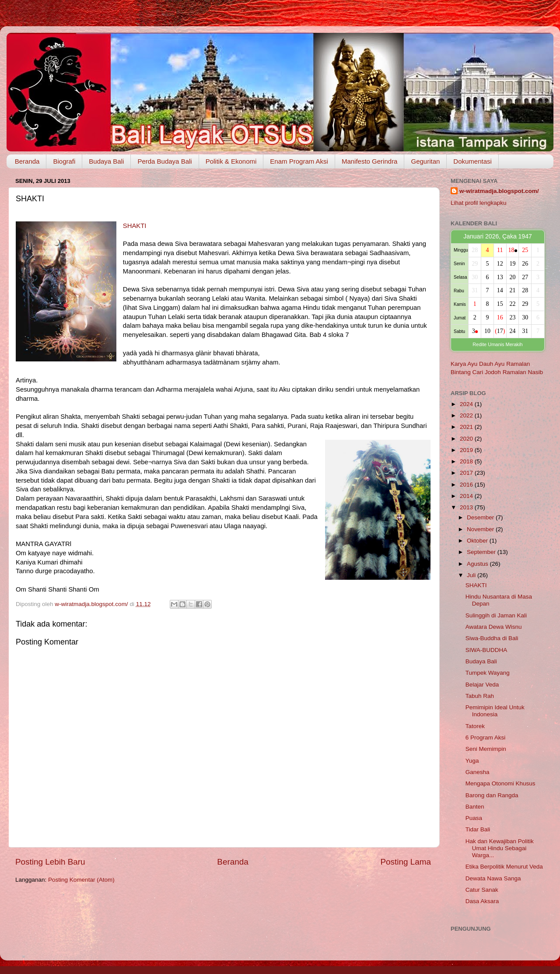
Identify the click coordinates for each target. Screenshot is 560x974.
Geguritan (425, 161)
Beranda (27, 161)
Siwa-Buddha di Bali (492, 638)
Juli (472, 575)
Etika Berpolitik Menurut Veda (504, 867)
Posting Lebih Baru (50, 862)
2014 (467, 496)
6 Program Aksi (486, 738)
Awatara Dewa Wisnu (494, 627)
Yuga (472, 761)
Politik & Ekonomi (231, 161)
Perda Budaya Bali (164, 161)
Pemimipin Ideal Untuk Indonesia (495, 711)
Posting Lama (406, 862)
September (482, 552)
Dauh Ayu (492, 364)
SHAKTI (135, 226)
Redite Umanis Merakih (497, 344)
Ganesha (478, 772)
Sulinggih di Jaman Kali (496, 615)
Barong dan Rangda (492, 795)
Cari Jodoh (487, 372)
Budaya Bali (106, 161)
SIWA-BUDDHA (486, 650)
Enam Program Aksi (299, 161)
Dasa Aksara (482, 901)
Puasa (474, 818)
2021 (467, 427)
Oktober (478, 541)
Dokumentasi (472, 161)
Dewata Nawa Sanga (493, 878)
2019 (467, 450)
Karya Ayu (464, 364)
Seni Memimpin (486, 749)
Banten (475, 807)
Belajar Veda (482, 685)
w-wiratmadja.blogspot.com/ (499, 191)
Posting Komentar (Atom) (81, 880)
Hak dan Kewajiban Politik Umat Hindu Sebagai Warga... (500, 848)
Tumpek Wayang (488, 673)
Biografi (64, 161)
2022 (467, 415)
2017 (467, 473)
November (481, 529)
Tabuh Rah (480, 696)
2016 (467, 485)
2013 (467, 507)
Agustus (478, 564)
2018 (467, 461)
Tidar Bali (478, 829)
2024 (467, 404)
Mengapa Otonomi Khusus (500, 783)
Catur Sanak (482, 890)
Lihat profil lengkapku (479, 203)
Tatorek (475, 726)
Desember (481, 517)
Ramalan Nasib (523, 372)
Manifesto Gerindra (370, 161)
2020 (467, 439)
